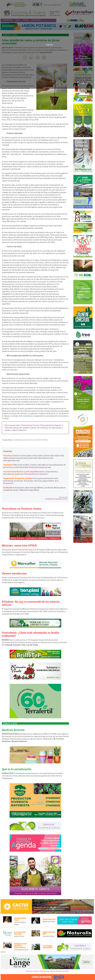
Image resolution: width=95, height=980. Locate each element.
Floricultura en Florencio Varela (22, 509)
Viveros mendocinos (14, 573)
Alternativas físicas (30, 425)
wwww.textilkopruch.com (40, 467)
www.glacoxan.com (12, 460)
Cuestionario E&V (49, 933)
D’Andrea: (31, 603)
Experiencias (49, 919)
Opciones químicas (13, 428)
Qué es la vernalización (17, 769)
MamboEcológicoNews (29, 490)
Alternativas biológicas (51, 425)
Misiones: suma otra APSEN (19, 545)
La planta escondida (48, 946)
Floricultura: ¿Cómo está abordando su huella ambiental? (31, 634)
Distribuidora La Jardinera (36, 474)
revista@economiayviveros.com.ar (56, 499)
